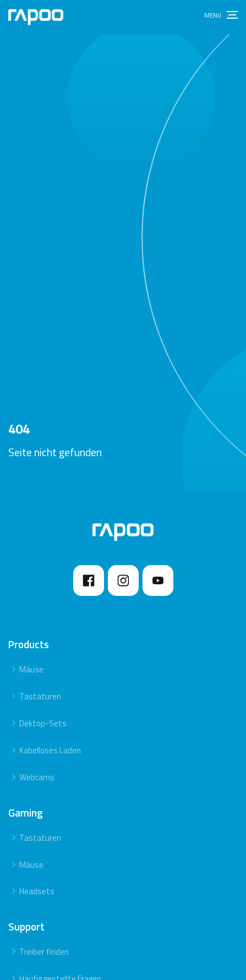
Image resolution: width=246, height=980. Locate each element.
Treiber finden (44, 952)
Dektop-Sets (43, 723)
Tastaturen (40, 696)
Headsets (37, 891)
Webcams (37, 777)
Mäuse (31, 669)
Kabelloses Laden (50, 750)
